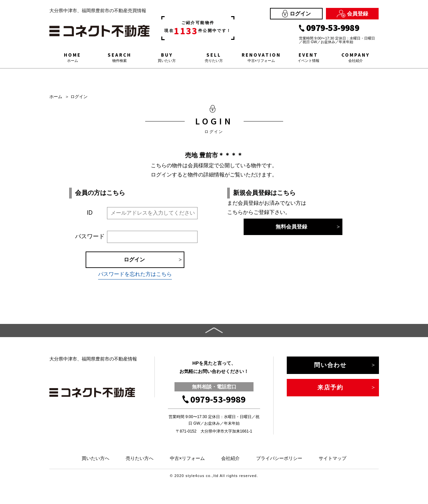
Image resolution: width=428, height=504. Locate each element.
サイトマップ (333, 458)
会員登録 (352, 14)
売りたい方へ (140, 458)
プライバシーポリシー (279, 458)
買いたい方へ (95, 458)
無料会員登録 (291, 227)
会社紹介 (230, 458)
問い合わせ (330, 365)
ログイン (296, 14)
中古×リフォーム (187, 458)
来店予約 (330, 387)
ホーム (56, 97)
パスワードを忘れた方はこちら (135, 274)
